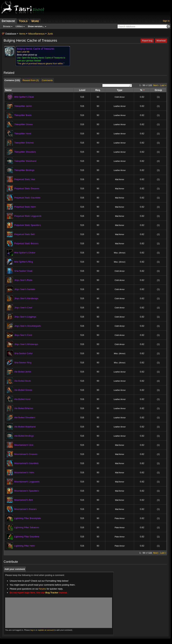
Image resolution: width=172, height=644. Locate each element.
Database (11, 34)
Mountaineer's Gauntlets (26, 463)
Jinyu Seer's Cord (23, 335)
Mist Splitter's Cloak (24, 97)
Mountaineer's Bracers (26, 509)
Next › (156, 85)
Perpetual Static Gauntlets (27, 198)
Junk (50, 34)
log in (33, 630)
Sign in (166, 21)
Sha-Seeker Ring (23, 363)
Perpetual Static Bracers (26, 243)
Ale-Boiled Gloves (23, 390)
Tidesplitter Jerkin (23, 106)
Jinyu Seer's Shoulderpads (28, 326)
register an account (46, 630)
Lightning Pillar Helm (25, 546)
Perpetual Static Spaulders (28, 225)
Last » (163, 85)
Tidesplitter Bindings (24, 170)
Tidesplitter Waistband (25, 161)
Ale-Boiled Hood (22, 399)
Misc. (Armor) (120, 253)
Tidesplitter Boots (23, 115)
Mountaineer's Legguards (27, 482)
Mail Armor (120, 179)
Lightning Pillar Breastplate (28, 518)
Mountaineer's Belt (24, 500)
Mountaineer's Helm (24, 472)
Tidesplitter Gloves (24, 124)
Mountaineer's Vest (24, 445)
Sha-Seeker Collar (23, 353)
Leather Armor (120, 106)
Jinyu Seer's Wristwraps (26, 344)
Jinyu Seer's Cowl (23, 308)
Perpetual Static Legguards (28, 216)
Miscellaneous (36, 34)
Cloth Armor (120, 97)
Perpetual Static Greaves (27, 188)
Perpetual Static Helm (25, 207)
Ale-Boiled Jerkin (23, 372)
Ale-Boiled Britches (24, 408)
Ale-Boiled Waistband (25, 427)
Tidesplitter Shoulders (25, 152)
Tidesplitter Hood (23, 134)
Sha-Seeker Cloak (23, 271)
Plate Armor (120, 518)
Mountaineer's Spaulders (27, 491)
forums (43, 589)
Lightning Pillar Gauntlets (27, 537)
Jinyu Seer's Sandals (25, 289)
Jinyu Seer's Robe (23, 280)
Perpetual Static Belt (24, 234)
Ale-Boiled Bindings (24, 436)
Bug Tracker (52, 593)
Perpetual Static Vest (25, 179)
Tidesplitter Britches (24, 143)
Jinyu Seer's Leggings (25, 317)
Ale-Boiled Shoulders (25, 417)
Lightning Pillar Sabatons (27, 527)
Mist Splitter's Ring (24, 262)
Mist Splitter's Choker (25, 253)
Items (22, 34)
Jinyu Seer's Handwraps (26, 298)
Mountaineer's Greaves (26, 454)
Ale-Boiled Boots (23, 381)
